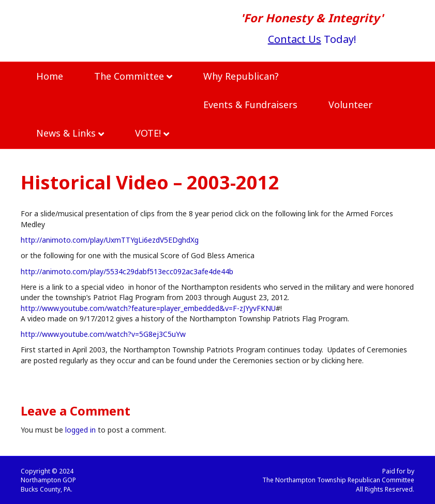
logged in (80, 430)
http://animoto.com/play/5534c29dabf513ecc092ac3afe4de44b (127, 271)
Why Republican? (241, 76)
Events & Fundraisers (250, 105)
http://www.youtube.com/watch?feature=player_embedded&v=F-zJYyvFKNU (148, 308)
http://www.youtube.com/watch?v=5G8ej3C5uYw (103, 334)
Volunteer (350, 105)
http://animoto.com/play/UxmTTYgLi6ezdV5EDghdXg (110, 240)
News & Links (66, 133)
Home (50, 76)
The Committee (129, 76)
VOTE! (148, 133)
